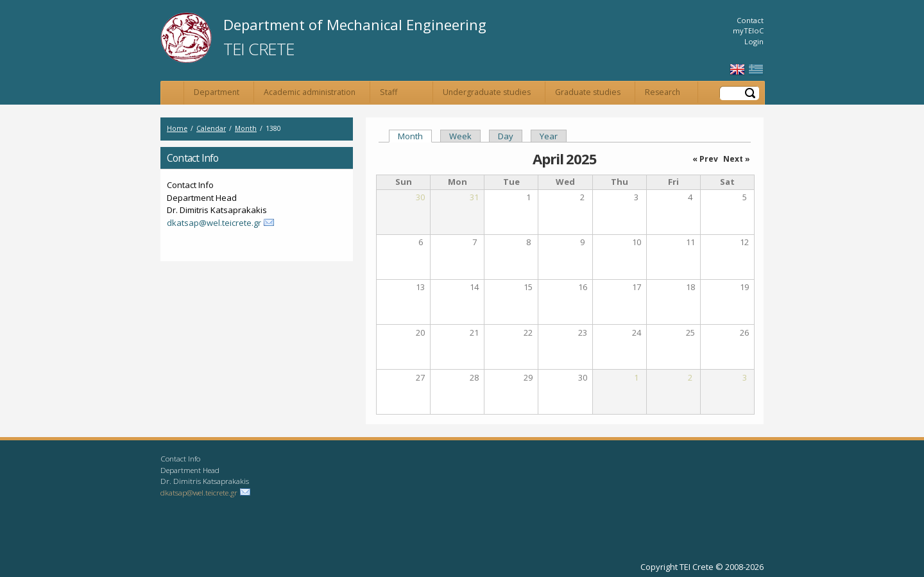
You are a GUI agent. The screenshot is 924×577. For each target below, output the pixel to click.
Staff (389, 92)
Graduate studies (588, 92)
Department (217, 92)
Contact (750, 20)
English (737, 70)
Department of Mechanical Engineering (355, 24)
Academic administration (310, 92)
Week (460, 136)
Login (754, 41)
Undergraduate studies (487, 92)
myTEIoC (748, 30)
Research (663, 92)
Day (506, 136)
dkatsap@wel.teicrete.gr (214, 223)
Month (246, 128)
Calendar (211, 128)
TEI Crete (259, 49)
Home (172, 93)
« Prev (705, 159)
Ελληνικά (756, 70)
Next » (737, 159)
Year (549, 136)
